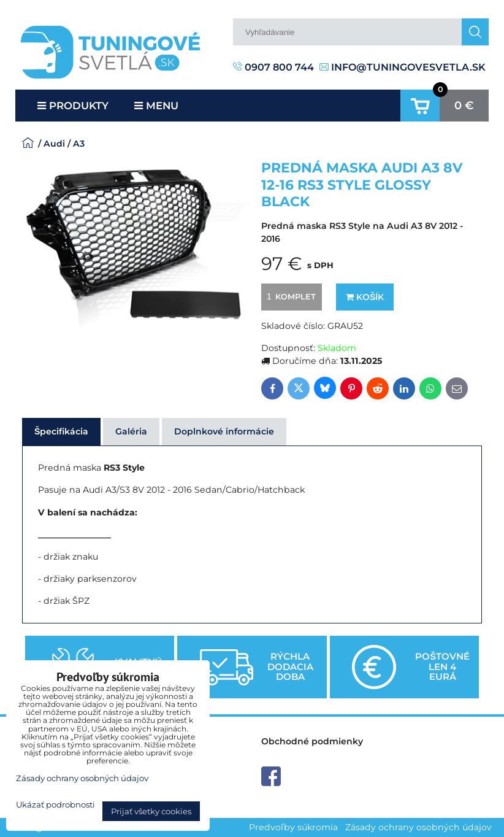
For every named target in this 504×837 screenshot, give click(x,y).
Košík (365, 297)
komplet (289, 296)
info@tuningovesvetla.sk (403, 67)
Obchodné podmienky (312, 741)
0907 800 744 (273, 67)
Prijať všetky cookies (151, 811)
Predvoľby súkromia (293, 827)
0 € (464, 106)
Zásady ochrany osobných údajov (418, 827)
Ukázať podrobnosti (55, 805)
